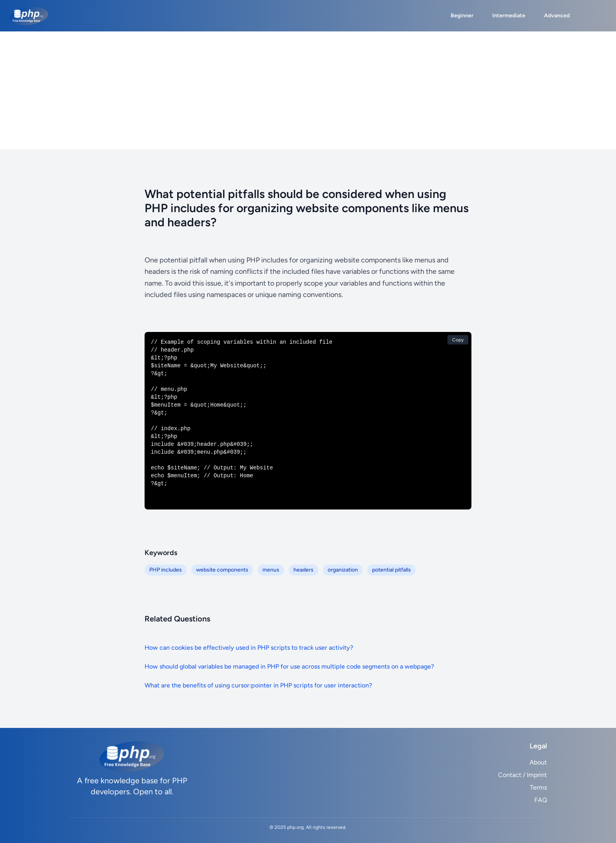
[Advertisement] (308, 90)
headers (303, 570)
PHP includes (166, 570)
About (538, 762)
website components (222, 570)
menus (271, 570)
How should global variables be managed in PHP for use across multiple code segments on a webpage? (289, 666)
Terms (538, 787)
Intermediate (509, 16)
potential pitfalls (391, 570)
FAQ (541, 800)
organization (343, 570)
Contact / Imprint (522, 775)
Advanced (557, 16)
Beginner (462, 16)
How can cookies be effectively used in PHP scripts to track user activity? (249, 648)
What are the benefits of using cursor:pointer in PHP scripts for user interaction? (258, 685)
